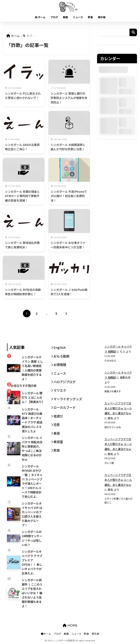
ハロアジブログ (64, 382)
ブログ (54, 17)
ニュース (78, 17)
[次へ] (66, 314)
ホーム (40, 17)
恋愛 (57, 425)
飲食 (90, 17)
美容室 (58, 442)
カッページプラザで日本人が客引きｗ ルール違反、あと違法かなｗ (118, 408)
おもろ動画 (61, 356)
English (60, 347)
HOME (70, 625)
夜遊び (58, 416)
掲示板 (102, 17)
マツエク (60, 390)
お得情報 (60, 365)
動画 (65, 17)
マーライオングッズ (68, 399)
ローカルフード (65, 407)
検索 (133, 32)
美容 (57, 433)
